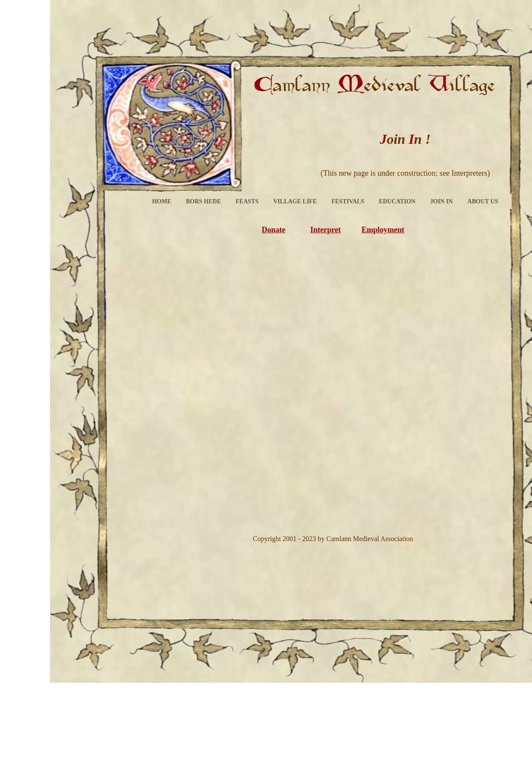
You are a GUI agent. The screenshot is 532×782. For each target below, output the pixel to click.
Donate (274, 230)
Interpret (325, 230)
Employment (383, 230)
